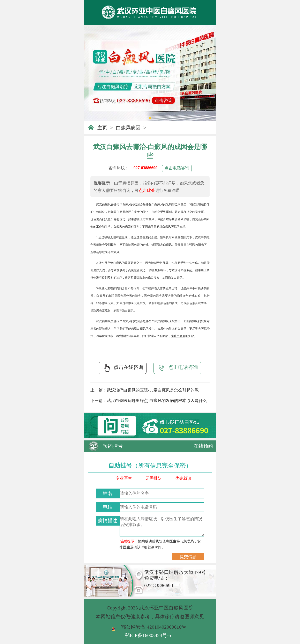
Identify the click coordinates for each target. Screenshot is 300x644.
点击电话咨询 (177, 168)
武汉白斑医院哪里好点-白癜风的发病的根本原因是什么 (157, 401)
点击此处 (147, 190)
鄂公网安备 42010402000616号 (154, 627)
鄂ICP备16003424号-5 (148, 635)
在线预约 (203, 446)
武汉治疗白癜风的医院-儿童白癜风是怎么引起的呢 (153, 390)
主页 (102, 128)
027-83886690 (146, 168)
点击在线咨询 (123, 368)
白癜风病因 (128, 128)
